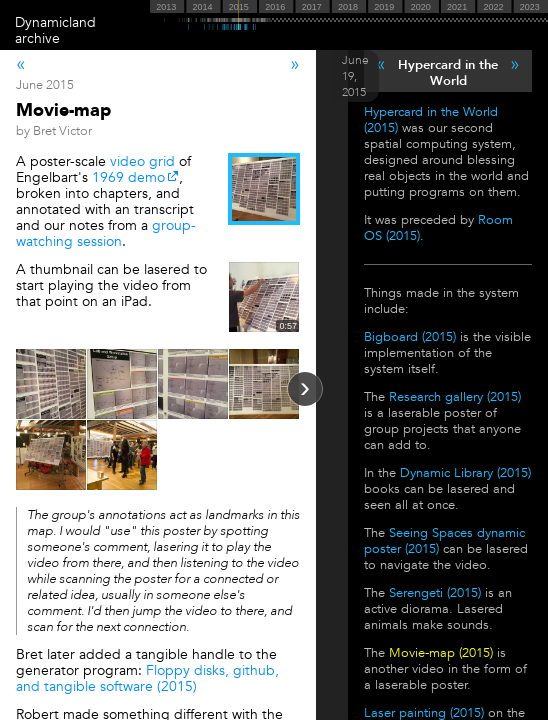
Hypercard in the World (448, 73)
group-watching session (106, 233)
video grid (142, 161)
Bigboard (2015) (410, 337)
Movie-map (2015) (441, 653)
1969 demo (128, 177)
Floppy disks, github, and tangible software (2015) (147, 678)
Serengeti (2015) (435, 593)
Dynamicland (55, 22)
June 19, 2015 (355, 76)
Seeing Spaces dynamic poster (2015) (444, 541)
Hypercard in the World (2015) (431, 120)
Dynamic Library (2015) (465, 473)
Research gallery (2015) (455, 397)
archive (37, 38)
